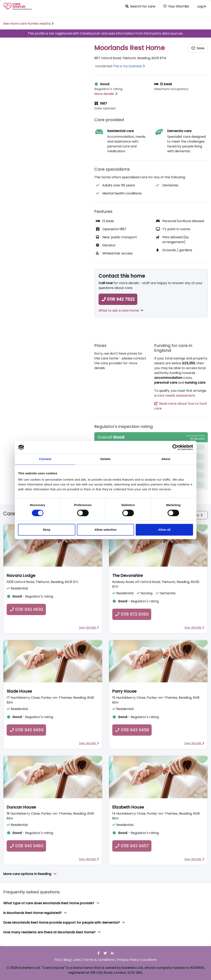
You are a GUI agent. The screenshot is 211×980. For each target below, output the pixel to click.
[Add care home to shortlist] (198, 48)
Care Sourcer (18, 6)
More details (106, 94)
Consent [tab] (45, 459)
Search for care (140, 6)
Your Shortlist (176, 6)
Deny (47, 530)
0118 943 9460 (26, 846)
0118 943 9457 (132, 846)
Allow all (164, 530)
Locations (149, 960)
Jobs (77, 960)
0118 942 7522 (118, 299)
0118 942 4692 (26, 609)
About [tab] (166, 459)
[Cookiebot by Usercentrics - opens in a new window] (175, 447)
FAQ (58, 960)
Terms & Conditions (99, 960)
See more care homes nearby (28, 24)
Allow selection (105, 530)
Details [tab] (106, 459)
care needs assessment (176, 395)
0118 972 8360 (132, 614)
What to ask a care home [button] (121, 310)
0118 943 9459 (26, 730)
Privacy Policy (128, 960)
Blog (67, 960)
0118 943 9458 (132, 730)
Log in (202, 6)
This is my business (127, 66)
